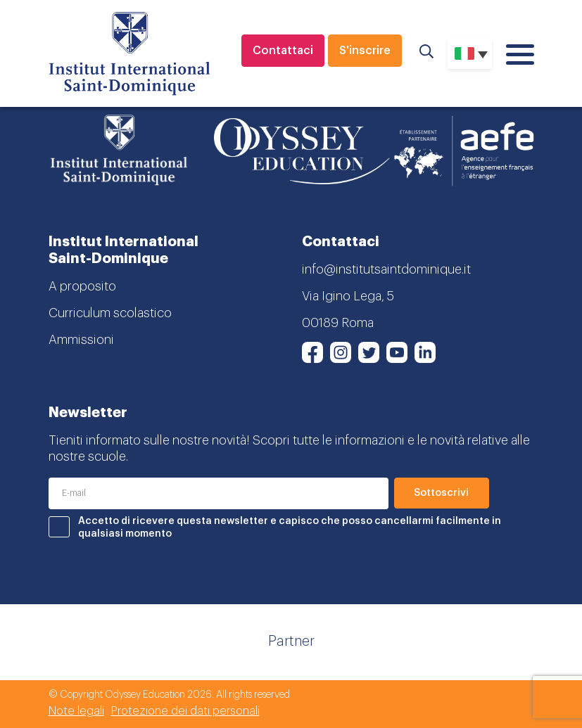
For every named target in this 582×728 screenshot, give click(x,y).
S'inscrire (365, 51)
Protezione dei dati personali (185, 711)
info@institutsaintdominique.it (386, 269)
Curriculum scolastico (110, 313)
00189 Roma (338, 323)
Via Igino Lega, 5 (348, 296)
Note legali (76, 711)
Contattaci (283, 51)
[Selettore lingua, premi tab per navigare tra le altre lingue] (470, 53)
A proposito (82, 286)
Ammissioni (81, 340)
